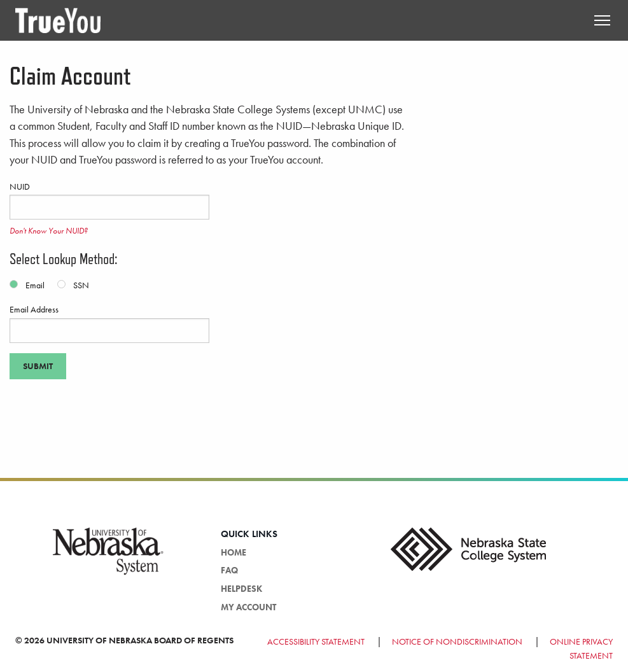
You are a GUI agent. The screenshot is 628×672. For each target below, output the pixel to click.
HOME (234, 552)
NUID (109, 200)
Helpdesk (241, 589)
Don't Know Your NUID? (49, 231)
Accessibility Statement (317, 641)
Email (35, 285)
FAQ (229, 570)
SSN (81, 285)
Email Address (109, 323)
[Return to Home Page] (58, 19)
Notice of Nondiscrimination (457, 641)
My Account (248, 607)
